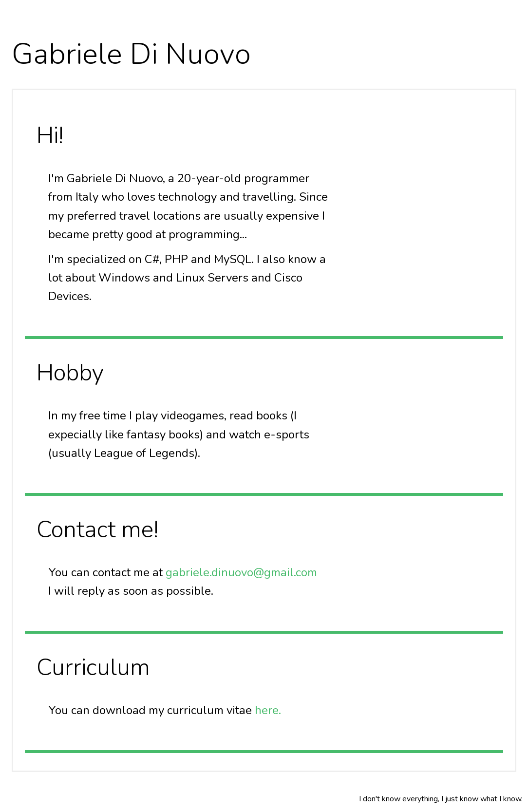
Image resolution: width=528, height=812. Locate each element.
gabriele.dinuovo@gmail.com (241, 572)
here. (268, 710)
